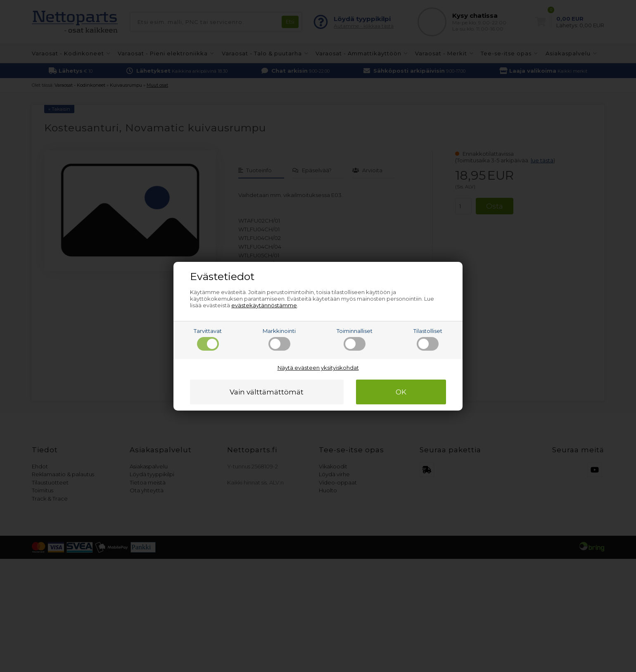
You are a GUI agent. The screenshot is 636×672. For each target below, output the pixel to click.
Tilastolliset (428, 339)
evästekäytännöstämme (264, 305)
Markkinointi (279, 339)
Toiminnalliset (355, 339)
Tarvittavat (208, 339)
